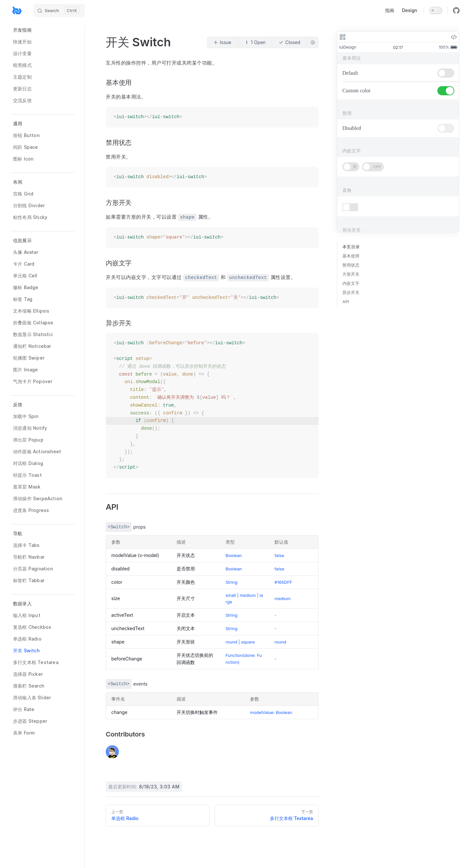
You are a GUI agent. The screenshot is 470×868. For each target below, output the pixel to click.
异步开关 (351, 292)
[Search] (59, 10)
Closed (290, 42)
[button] (42, 124)
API (346, 302)
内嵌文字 (351, 283)
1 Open (255, 42)
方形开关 (351, 274)
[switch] (436, 10)
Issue (222, 42)
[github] (456, 10)
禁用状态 (351, 265)
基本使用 (351, 256)
